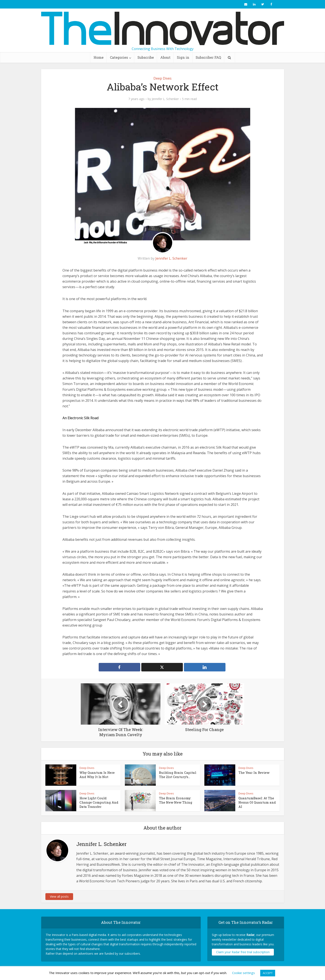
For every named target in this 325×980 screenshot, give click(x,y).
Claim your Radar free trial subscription (243, 952)
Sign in (183, 57)
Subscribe (146, 57)
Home (99, 57)
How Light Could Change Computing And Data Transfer (99, 802)
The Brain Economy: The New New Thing (176, 800)
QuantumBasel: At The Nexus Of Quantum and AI (257, 802)
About (165, 57)
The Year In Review (254, 773)
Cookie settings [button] (243, 973)
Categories (119, 57)
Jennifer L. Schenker (165, 99)
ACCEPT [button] (268, 973)
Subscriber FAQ (208, 57)
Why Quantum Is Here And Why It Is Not (97, 775)
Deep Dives (162, 78)
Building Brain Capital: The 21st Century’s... (178, 775)
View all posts (59, 896)
